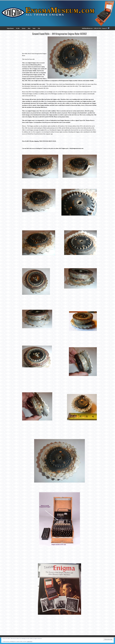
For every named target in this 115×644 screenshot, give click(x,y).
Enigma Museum (10, 28)
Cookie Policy (30, 641)
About (29, 28)
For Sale (18, 28)
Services (24, 28)
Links (39, 28)
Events (34, 28)
